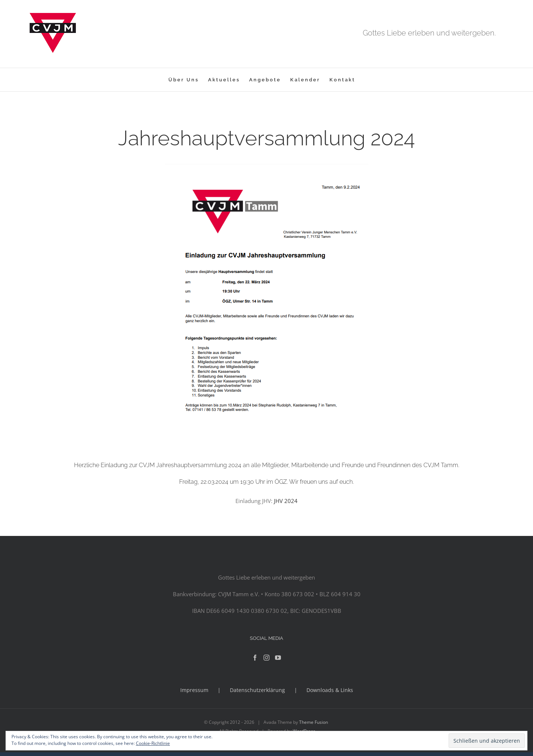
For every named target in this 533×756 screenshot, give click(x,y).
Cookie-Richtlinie (153, 743)
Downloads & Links (330, 690)
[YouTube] (278, 658)
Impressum (194, 690)
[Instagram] (266, 658)
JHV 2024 (286, 501)
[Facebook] (255, 658)
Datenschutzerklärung (257, 690)
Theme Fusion (314, 722)
